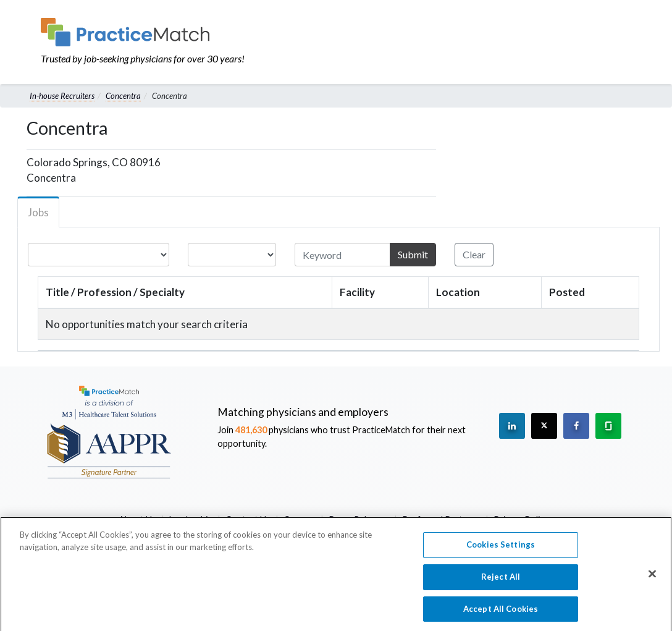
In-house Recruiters (62, 96)
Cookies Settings (501, 548)
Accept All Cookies (501, 612)
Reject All (501, 580)
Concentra (123, 96)
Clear (474, 254)
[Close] (652, 578)
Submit (413, 254)
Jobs (38, 212)
